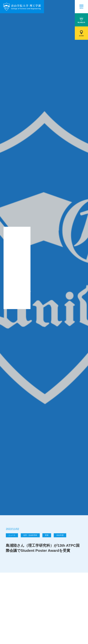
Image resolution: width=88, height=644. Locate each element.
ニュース (12, 535)
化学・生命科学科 (30, 535)
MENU (81, 7)
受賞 (47, 535)
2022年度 (60, 535)
